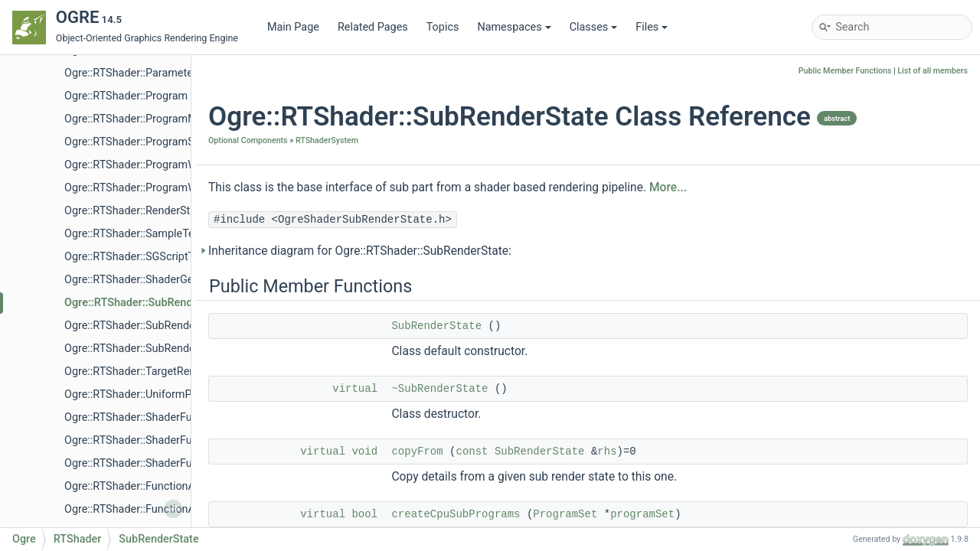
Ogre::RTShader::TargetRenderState (150, 372)
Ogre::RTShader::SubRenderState (146, 303)
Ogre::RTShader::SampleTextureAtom (155, 234)
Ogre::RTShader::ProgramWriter (140, 165)
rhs (607, 452)
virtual (355, 389)
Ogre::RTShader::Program (126, 96)
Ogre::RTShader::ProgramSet (134, 142)
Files (652, 27)
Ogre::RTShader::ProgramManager (148, 119)
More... (668, 187)
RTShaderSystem (327, 140)
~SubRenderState (439, 389)
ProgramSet (565, 514)
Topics (443, 27)
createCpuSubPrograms (456, 514)
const (472, 452)
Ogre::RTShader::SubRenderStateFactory (163, 349)
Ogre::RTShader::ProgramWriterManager (162, 188)
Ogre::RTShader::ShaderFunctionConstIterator (175, 463)
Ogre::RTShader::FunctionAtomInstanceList (170, 486)
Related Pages (373, 27)
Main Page (293, 27)
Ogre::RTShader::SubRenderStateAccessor (167, 326)
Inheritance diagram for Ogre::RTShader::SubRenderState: (360, 251)
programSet (642, 514)
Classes (594, 27)
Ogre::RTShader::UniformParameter (150, 395)
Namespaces (514, 27)
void (364, 452)
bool (364, 514)
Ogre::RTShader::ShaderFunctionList (152, 417)
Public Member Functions (845, 71)
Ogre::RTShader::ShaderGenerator (146, 280)
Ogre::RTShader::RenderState (135, 211)
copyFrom (417, 452)
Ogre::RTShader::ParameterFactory (149, 73)
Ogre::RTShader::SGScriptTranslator (151, 257)
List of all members (933, 71)
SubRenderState (436, 326)
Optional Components (248, 140)
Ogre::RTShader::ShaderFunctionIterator (161, 440)
